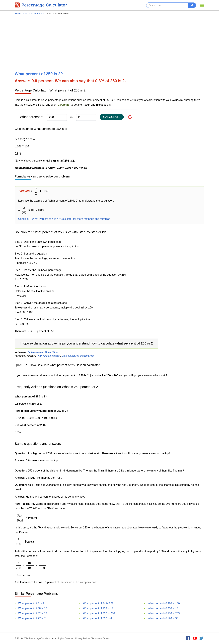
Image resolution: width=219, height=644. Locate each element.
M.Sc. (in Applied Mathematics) (78, 356)
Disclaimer (96, 638)
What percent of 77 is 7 (32, 618)
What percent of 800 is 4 (98, 618)
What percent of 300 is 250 (99, 613)
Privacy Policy (82, 638)
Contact (107, 638)
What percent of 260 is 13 (163, 608)
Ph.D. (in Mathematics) (48, 356)
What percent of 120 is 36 (163, 618)
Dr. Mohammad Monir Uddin (43, 352)
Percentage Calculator (41, 5)
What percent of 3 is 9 (31, 603)
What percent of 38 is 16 (33, 608)
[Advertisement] (110, 44)
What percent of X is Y (34, 14)
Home (18, 14)
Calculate (112, 117)
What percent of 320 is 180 (164, 603)
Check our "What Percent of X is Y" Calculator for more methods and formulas (64, 219)
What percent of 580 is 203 (164, 613)
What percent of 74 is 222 (98, 603)
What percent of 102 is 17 (98, 608)
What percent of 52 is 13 (33, 613)
